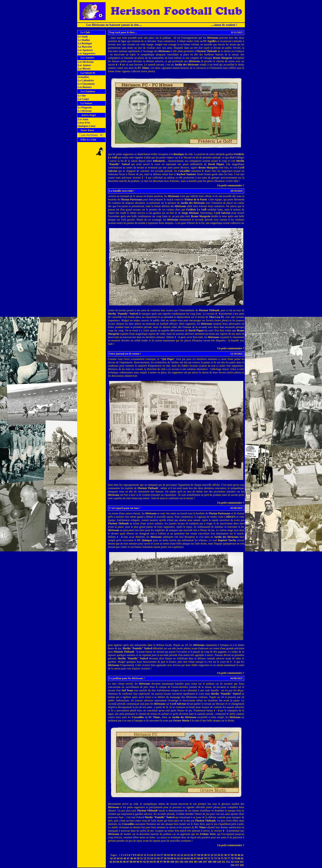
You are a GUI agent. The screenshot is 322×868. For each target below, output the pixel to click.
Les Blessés (84, 69)
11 (142, 855)
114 (237, 862)
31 (209, 855)
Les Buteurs (84, 87)
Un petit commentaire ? (231, 185)
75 (222, 858)
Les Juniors (84, 65)
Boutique (179, 154)
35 (222, 855)
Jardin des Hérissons (187, 65)
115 (242, 862)
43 (115, 858)
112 (228, 862)
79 (235, 858)
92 (145, 862)
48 (131, 858)
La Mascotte (85, 47)
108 (210, 862)
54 (152, 858)
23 (182, 855)
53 (148, 858)
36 (225, 855)
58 (165, 858)
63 (182, 858)
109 (214, 862)
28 (199, 855)
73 (215, 858)
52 (145, 858)
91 (141, 862)
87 (128, 862)
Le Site (82, 96)
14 (152, 855)
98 (165, 862)
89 (135, 862)
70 (205, 858)
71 (209, 858)
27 (195, 855)
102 (182, 862)
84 (118, 862)
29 (202, 855)
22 (178, 855)
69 (202, 858)
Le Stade (83, 37)
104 (191, 862)
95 (155, 862)
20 (172, 855)
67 (195, 858)
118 (242, 865)
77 (229, 858)
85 (121, 862)
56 (158, 858)
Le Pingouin (84, 107)
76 (225, 858)
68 (199, 858)
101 (177, 862)
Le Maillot (84, 40)
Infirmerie (159, 161)
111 (223, 862)
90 (138, 862)
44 (118, 858)
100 (172, 862)
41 (242, 855)
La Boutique (85, 43)
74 (219, 858)
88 (131, 862)
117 (237, 865)
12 (145, 855)
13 (148, 855)
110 (219, 862)
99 (168, 862)
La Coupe (83, 99)
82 (111, 862)
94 (151, 862)
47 (128, 858)
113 (232, 862)
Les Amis (83, 119)
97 (161, 862)
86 (125, 862)
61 (175, 858)
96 (158, 862)
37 (229, 855)
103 (186, 862)
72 (212, 858)
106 (200, 862)
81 (242, 858)
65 (189, 858)
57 (162, 858)
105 (196, 862)
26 (192, 855)
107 (205, 862)
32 (212, 855)
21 (175, 855)
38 (232, 855)
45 (121, 858)
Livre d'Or (84, 123)
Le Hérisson (84, 111)
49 (135, 858)
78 (232, 858)
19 (168, 855)
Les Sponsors (85, 50)
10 (138, 855)
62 (178, 858)
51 (142, 858)
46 (125, 858)
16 (158, 855)
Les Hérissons (85, 62)
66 (192, 858)
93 (148, 862)
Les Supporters (86, 53)
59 (168, 858)
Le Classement (86, 84)
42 (111, 858)
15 (155, 855)
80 (239, 858)
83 (114, 862)
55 (155, 858)
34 (219, 855)
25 (189, 855)
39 (235, 855)
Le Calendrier (86, 80)
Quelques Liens (86, 126)
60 (172, 858)
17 (162, 855)
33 (215, 855)
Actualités (83, 77)
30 (205, 855)
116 (232, 865)
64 (185, 858)
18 (165, 855)
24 (185, 855)
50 (138, 858)
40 (239, 855)
